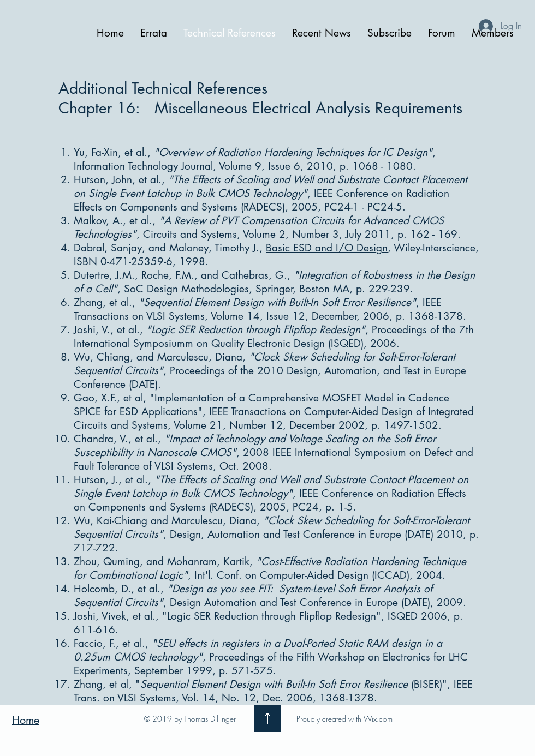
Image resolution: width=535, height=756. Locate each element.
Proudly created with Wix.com (344, 719)
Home (26, 720)
